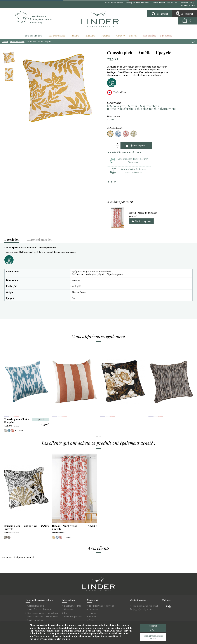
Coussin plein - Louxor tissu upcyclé (21, 527)
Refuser (153, 630)
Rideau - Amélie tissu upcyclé (143, 213)
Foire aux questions (73, 617)
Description (12, 240)
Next (192, 390)
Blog (66, 613)
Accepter (153, 626)
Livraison (69, 609)
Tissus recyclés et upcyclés (101, 606)
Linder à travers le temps (114, 3)
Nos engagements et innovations (138, 3)
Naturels (93, 620)
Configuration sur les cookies (153, 637)
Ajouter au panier (136, 145)
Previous (5, 390)
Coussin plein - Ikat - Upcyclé (16, 421)
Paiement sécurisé (73, 606)
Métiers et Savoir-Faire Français (165, 3)
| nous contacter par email (144, 606)
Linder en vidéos (186, 3)
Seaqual (93, 617)
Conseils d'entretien (40, 240)
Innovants (94, 609)
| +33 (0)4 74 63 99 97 (141, 609)
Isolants (93, 613)
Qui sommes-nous (36, 606)
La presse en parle (188, 5)
